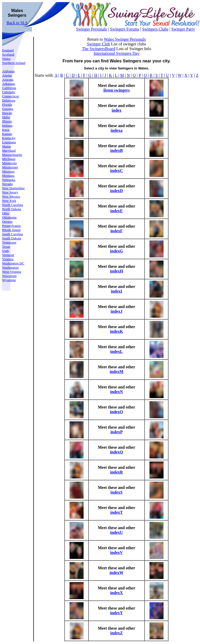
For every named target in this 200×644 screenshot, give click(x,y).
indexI (117, 291)
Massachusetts (12, 155)
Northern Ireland (14, 63)
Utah (5, 251)
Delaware (9, 100)
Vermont (8, 255)
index (117, 110)
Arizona (8, 79)
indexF (117, 231)
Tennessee (9, 242)
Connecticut (10, 96)
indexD (117, 191)
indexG (117, 251)
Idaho (6, 117)
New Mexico (11, 196)
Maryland (9, 150)
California (9, 88)
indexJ (117, 311)
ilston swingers (117, 90)
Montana (8, 176)
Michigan (9, 159)
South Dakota (12, 238)
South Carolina (12, 234)
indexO (117, 412)
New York (9, 201)
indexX (117, 593)
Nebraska (9, 180)
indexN (117, 392)
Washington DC (13, 263)
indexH (117, 271)
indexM (116, 372)
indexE (116, 211)
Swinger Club (98, 44)
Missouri (8, 171)
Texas (6, 247)
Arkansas (9, 84)
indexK (117, 331)
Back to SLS (17, 23)
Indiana (7, 125)
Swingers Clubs (155, 29)
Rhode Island (11, 230)
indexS (116, 492)
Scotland (8, 54)
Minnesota (9, 163)
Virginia (8, 259)
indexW (117, 573)
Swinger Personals (92, 29)
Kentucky (9, 138)
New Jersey (10, 192)
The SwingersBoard (99, 49)
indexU (117, 532)
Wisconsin (9, 276)
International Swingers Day (117, 53)
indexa (117, 130)
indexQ (117, 452)
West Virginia (12, 272)
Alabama (8, 71)
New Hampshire (13, 188)
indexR (117, 472)
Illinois (7, 121)
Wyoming (9, 280)
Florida (7, 105)
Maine (7, 146)
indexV (117, 553)
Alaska (7, 75)
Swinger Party (183, 29)
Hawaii (7, 113)
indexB (116, 150)
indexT (116, 512)
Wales (6, 59)
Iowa (6, 130)
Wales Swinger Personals (125, 39)
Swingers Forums (124, 29)
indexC (117, 171)
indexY (117, 613)
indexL (116, 351)
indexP (117, 432)
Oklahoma (9, 217)
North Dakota (12, 209)
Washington (10, 267)
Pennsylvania (11, 226)
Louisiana (9, 142)
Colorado (9, 92)
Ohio (6, 213)
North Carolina (12, 205)
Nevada (7, 184)
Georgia (8, 109)
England (8, 50)
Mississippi (10, 167)
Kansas (7, 134)
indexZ (116, 633)
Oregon (7, 221)
